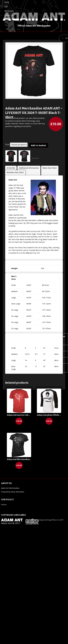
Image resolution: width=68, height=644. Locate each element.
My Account (9, 11)
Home (7, 2)
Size (7, 144)
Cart (6, 7)
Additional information (29, 168)
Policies (4, 505)
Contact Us (9, 15)
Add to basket (39, 145)
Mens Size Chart (50, 168)
